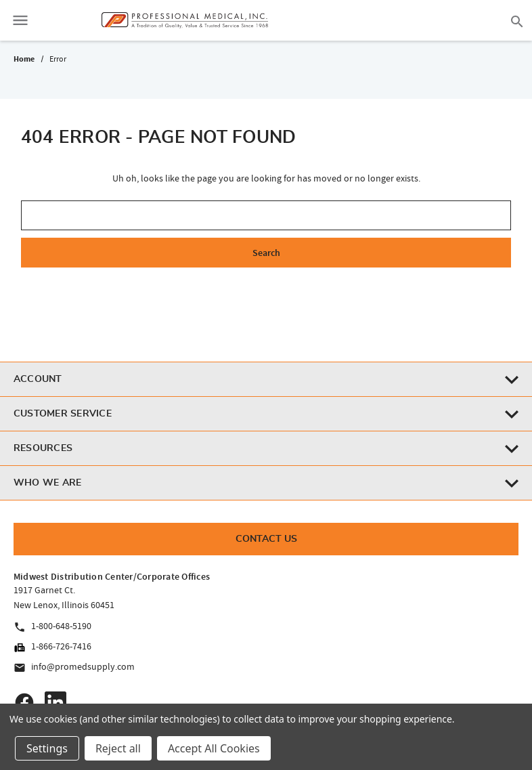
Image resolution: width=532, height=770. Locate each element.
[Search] (517, 20)
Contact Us (266, 539)
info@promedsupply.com (74, 667)
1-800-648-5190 (52, 626)
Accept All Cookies (214, 748)
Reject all (118, 748)
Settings (47, 748)
